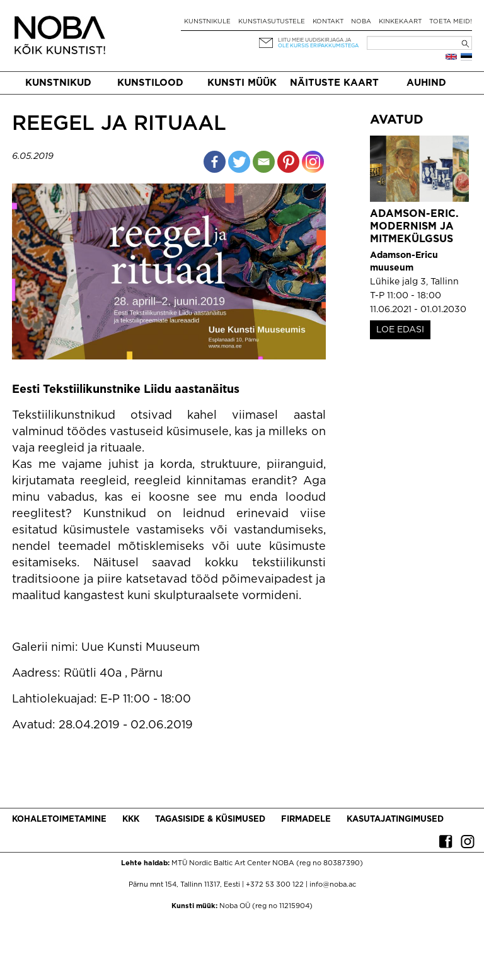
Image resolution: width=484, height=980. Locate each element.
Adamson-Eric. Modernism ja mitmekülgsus (414, 227)
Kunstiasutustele (272, 22)
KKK (131, 820)
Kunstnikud (58, 83)
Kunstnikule (207, 22)
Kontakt (328, 22)
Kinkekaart (400, 22)
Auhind (426, 83)
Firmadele (306, 820)
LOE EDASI (400, 330)
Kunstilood (150, 83)
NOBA (361, 22)
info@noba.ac (333, 885)
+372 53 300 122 (275, 885)
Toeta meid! (451, 22)
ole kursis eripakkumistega (318, 46)
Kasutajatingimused (395, 820)
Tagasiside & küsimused (210, 820)
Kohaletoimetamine (59, 820)
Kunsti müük (242, 83)
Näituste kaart (334, 83)
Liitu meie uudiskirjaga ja (314, 40)
